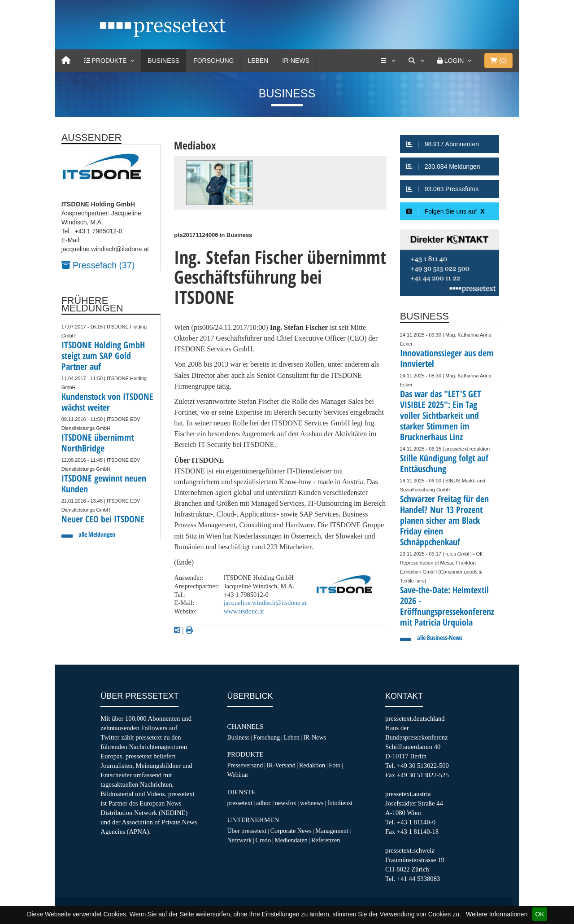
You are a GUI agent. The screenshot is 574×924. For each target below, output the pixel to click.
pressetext (239, 803)
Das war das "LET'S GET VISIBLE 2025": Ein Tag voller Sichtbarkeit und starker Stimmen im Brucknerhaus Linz (441, 415)
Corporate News (291, 831)
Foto (335, 765)
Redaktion (312, 765)
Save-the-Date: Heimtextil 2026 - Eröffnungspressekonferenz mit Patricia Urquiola (447, 606)
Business (163, 61)
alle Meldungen (97, 534)
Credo (263, 840)
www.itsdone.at (244, 611)
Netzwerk (239, 840)
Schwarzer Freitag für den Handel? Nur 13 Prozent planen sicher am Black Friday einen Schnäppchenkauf (444, 520)
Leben (258, 61)
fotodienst (340, 803)
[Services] (388, 61)
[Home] (66, 61)
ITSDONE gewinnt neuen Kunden (104, 484)
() (498, 61)
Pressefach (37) (98, 265)
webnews (312, 803)
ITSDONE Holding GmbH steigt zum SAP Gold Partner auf (103, 356)
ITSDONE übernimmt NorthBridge (98, 443)
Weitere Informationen (497, 914)
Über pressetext (247, 831)
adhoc (264, 803)
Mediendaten (291, 840)
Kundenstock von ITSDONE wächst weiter (107, 402)
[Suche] (416, 61)
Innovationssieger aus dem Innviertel (447, 358)
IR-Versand (281, 765)
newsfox (286, 803)
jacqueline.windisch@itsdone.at (265, 603)
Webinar (237, 775)
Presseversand (245, 765)
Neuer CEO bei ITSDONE (103, 519)
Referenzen (326, 840)
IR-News (296, 61)
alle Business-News (440, 637)
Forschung (213, 61)
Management (332, 831)
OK (539, 914)
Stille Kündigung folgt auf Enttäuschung (444, 463)
